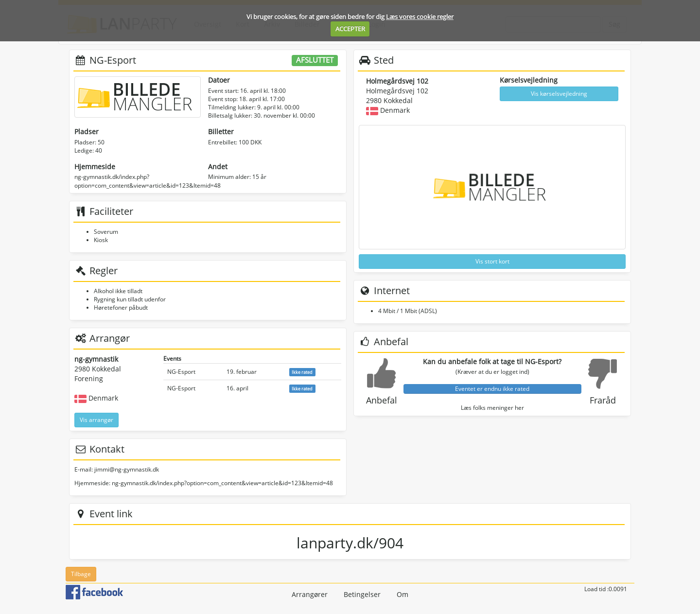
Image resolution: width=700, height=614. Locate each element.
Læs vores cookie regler (420, 17)
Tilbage (81, 574)
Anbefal (382, 400)
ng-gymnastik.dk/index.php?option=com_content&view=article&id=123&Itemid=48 (148, 181)
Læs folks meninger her (492, 408)
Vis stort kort (492, 261)
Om (402, 594)
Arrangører (310, 594)
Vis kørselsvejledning (559, 94)
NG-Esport (181, 372)
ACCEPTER (350, 29)
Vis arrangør (96, 420)
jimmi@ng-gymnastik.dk (127, 469)
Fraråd (603, 400)
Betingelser (362, 594)
